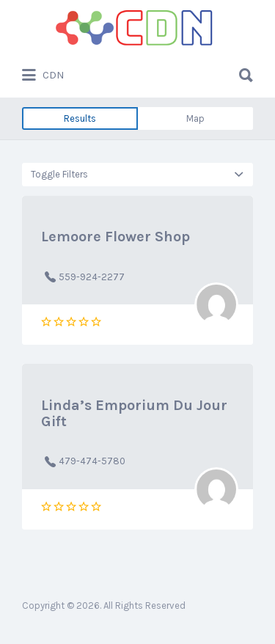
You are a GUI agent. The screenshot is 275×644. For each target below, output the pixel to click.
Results (80, 118)
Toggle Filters (59, 174)
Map (195, 118)
